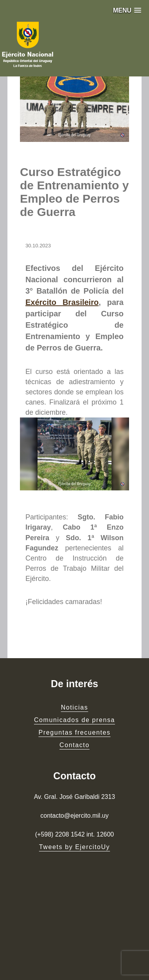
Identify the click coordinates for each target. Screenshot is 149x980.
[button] (127, 10)
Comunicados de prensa (74, 720)
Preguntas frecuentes (74, 732)
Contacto (74, 745)
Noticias (75, 707)
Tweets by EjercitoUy (74, 847)
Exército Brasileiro (62, 302)
